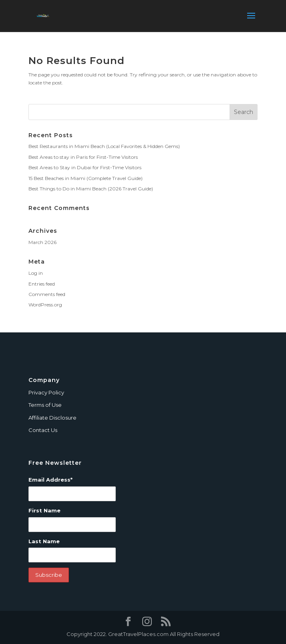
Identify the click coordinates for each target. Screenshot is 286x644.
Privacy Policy (46, 392)
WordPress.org (45, 305)
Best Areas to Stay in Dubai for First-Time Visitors (85, 167)
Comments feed (47, 294)
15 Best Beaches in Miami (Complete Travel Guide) (86, 178)
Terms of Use (45, 405)
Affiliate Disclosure (52, 418)
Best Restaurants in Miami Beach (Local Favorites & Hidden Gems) (104, 146)
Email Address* (50, 480)
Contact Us (43, 430)
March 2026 (42, 242)
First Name (44, 510)
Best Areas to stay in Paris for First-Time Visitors (83, 157)
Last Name (44, 541)
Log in (36, 273)
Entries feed (42, 284)
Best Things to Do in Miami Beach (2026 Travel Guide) (91, 189)
